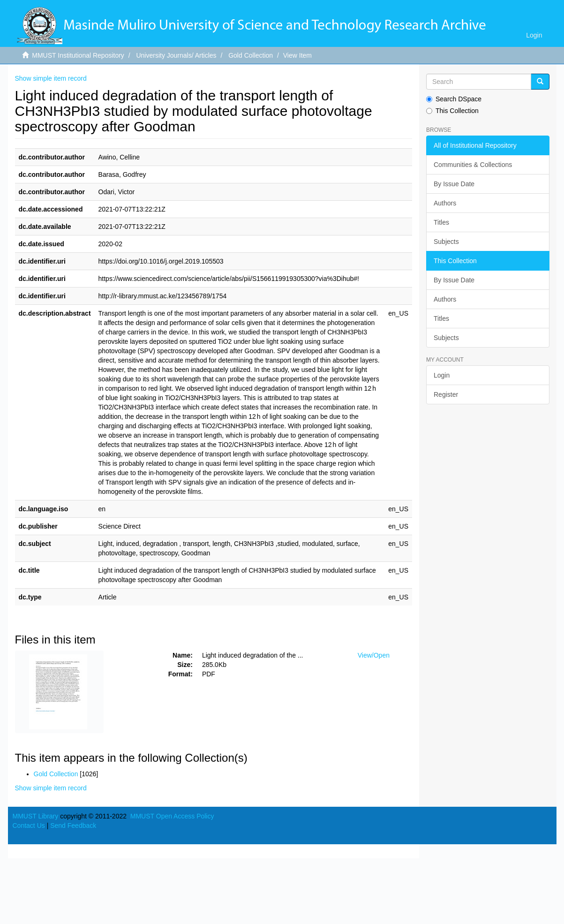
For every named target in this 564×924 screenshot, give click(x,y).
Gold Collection (251, 55)
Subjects (446, 242)
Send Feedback (73, 826)
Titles (441, 222)
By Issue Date (454, 184)
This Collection (452, 111)
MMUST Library (36, 816)
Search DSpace (454, 99)
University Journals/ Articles (176, 55)
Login (442, 375)
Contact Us (29, 826)
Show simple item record (51, 78)
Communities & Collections (473, 165)
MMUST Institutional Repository (78, 55)
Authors (445, 203)
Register (446, 394)
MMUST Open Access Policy (172, 816)
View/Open (374, 655)
